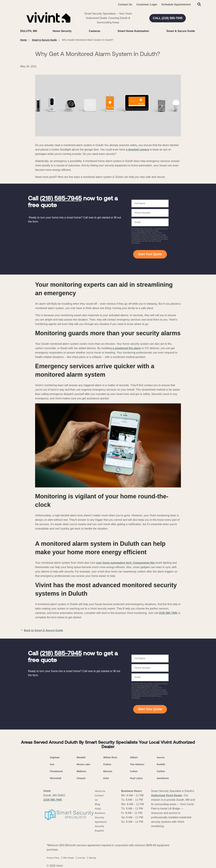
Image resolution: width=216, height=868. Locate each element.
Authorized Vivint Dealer (167, 795)
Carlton (161, 771)
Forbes (107, 764)
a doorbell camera (137, 150)
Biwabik (81, 757)
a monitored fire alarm (127, 348)
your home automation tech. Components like (126, 563)
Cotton (134, 771)
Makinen (81, 771)
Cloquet (81, 778)
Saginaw (55, 757)
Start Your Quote (150, 254)
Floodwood (56, 771)
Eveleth (161, 764)
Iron (52, 764)
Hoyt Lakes (136, 778)
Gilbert (134, 757)
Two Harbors (137, 764)
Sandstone (163, 778)
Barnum (108, 771)
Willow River (110, 757)
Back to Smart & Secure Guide (42, 630)
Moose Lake (83, 764)
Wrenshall (56, 778)
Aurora (161, 757)
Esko (106, 778)
